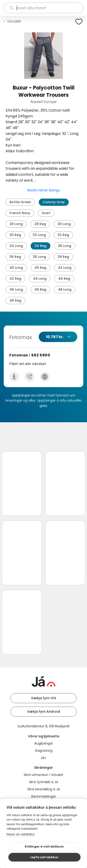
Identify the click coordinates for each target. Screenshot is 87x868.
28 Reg (40, 224)
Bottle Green (20, 202)
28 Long (16, 224)
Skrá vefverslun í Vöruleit (43, 775)
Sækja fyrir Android (44, 712)
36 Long (65, 246)
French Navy (20, 213)
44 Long (40, 279)
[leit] (43, 8)
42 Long (65, 268)
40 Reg (40, 268)
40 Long (16, 268)
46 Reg (40, 289)
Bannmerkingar (44, 796)
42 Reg (15, 279)
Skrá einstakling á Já (44, 789)
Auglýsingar (44, 743)
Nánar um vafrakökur (21, 834)
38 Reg (63, 257)
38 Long (39, 257)
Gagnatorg (44, 751)
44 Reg (64, 279)
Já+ (43, 758)
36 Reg (15, 257)
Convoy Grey (54, 202)
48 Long (65, 289)
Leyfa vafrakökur (44, 857)
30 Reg (15, 235)
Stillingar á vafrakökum (44, 846)
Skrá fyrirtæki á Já (43, 782)
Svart (46, 213)
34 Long (16, 246)
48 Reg (15, 300)
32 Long (39, 235)
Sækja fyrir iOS (44, 698)
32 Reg (63, 235)
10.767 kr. (55, 337)
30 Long (64, 224)
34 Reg (40, 246)
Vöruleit (14, 21)
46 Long (16, 289)
